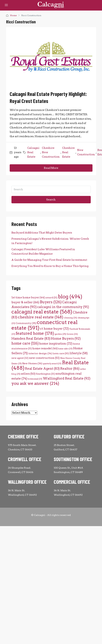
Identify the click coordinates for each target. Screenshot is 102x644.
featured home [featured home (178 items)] (35, 333)
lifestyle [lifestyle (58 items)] (79, 353)
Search (51, 200)
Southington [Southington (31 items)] (45, 374)
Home (13, 15)
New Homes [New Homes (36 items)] (32, 363)
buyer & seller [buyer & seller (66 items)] (25, 302)
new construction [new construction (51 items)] (44, 358)
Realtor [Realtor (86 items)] (70, 369)
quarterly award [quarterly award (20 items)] (52, 364)
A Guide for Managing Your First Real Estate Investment (49, 260)
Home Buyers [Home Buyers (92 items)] (66, 339)
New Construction (86, 152)
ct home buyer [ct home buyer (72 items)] (54, 329)
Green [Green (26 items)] (72, 334)
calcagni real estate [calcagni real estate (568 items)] (42, 312)
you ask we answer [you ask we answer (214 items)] (35, 383)
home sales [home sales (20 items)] (65, 349)
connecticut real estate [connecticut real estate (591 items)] (44, 325)
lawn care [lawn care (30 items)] (61, 353)
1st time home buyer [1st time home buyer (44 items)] (28, 297)
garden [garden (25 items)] (60, 334)
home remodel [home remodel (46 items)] (45, 348)
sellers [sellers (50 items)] (28, 374)
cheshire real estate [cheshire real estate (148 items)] (41, 317)
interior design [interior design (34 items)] (40, 353)
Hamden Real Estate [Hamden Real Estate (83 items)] (31, 339)
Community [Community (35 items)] (26, 323)
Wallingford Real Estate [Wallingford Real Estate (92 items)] (67, 378)
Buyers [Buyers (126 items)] (51, 302)
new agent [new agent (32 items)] (20, 358)
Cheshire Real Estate (68, 152)
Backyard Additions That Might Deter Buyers (42, 233)
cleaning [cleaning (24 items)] (70, 318)
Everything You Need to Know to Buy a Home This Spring (50, 266)
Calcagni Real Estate (33, 152)
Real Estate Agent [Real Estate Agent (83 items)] (42, 369)
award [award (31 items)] (51, 297)
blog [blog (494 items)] (70, 297)
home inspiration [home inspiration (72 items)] (56, 343)
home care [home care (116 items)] (25, 343)
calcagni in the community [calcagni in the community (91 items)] (63, 307)
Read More (51, 168)
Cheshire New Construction (51, 152)
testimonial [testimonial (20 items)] (35, 379)
